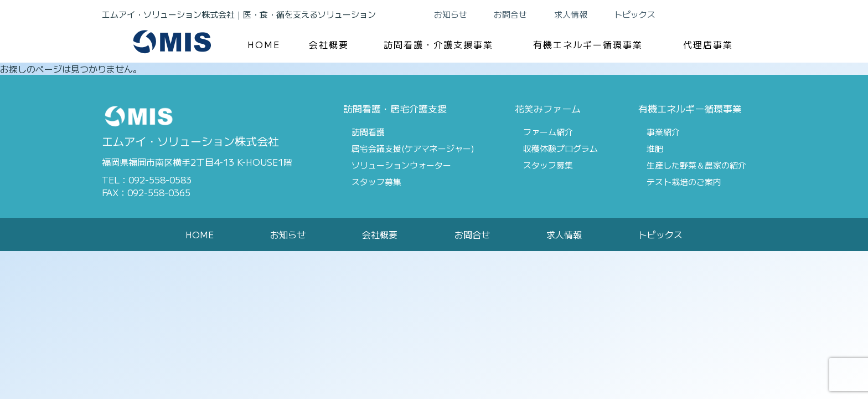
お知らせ (451, 14)
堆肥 (655, 148)
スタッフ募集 (376, 181)
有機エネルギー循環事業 (588, 44)
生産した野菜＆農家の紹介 (696, 165)
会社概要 (329, 44)
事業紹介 (663, 132)
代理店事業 (708, 44)
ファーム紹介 (548, 132)
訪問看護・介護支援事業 (438, 44)
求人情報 (571, 14)
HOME (264, 44)
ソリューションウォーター (401, 165)
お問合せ (510, 14)
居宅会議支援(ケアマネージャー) (413, 148)
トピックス (635, 14)
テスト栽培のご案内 (684, 181)
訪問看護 (368, 132)
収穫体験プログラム (560, 148)
